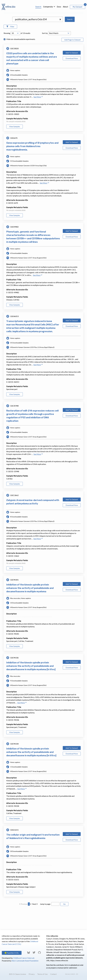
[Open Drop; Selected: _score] (59, 54)
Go (64, 924)
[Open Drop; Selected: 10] (15, 54)
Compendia (48, 7)
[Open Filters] (10, 47)
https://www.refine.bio (59, 960)
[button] (60, 40)
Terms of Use (42, 974)
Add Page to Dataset (72, 60)
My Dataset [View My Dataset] (78, 7)
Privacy (32, 974)
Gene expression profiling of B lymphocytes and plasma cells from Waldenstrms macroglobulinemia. (32, 167)
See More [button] (38, 117)
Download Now (72, 79)
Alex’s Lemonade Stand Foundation (25, 961)
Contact (53, 974)
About (65, 7)
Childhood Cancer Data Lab (24, 958)
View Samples (15, 147)
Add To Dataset (72, 73)
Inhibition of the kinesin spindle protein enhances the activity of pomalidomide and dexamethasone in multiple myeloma (30, 609)
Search (38, 7)
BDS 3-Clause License (18, 974)
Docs (59, 7)
